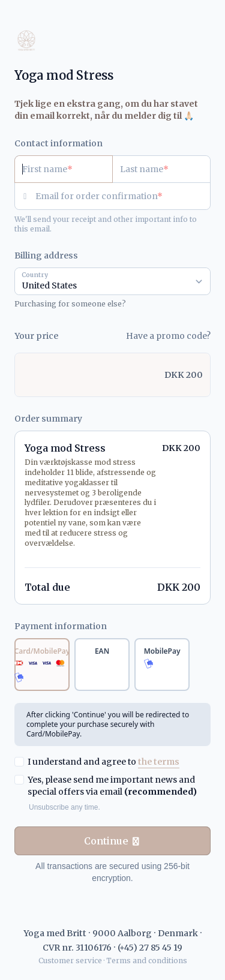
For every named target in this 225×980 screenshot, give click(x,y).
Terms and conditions (147, 961)
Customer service (70, 961)
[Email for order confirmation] (123, 196)
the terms (159, 762)
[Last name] (161, 169)
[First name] (64, 169)
